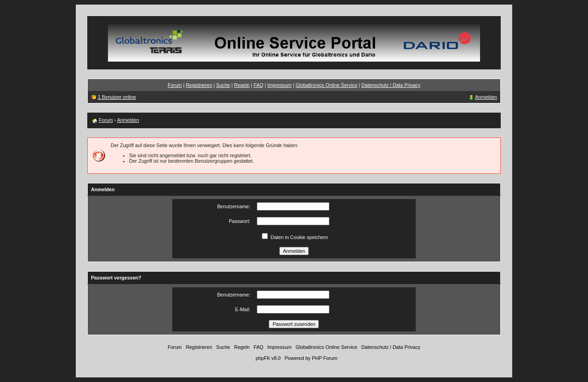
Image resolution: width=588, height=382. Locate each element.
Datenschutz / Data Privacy (391, 85)
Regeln (242, 85)
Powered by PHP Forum (311, 358)
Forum (175, 85)
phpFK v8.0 (268, 358)
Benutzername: (234, 206)
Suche (223, 85)
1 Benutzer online (117, 97)
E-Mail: (243, 309)
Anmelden (486, 97)
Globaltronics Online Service (326, 85)
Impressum (280, 85)
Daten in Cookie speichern (299, 237)
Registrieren (199, 85)
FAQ (258, 85)
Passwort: (240, 221)
